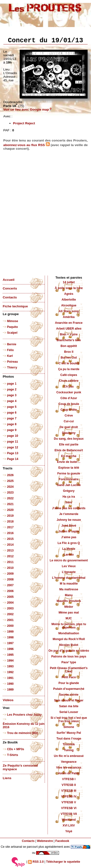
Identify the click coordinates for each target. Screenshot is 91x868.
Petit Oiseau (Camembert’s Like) (69, 670)
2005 (10, 597)
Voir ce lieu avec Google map (28, 109)
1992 (10, 672)
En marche (69, 456)
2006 (10, 591)
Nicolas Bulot (69, 645)
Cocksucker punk (69, 392)
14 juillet (69, 282)
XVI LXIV (69, 826)
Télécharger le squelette (63, 862)
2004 (10, 603)
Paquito (12, 327)
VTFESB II (69, 785)
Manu (69, 595)
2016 (10, 533)
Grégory (69, 491)
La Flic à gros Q (69, 543)
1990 (10, 684)
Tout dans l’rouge (69, 739)
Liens (7, 778)
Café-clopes (69, 375)
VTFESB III (69, 791)
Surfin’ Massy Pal (69, 733)
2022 (10, 498)
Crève (69, 416)
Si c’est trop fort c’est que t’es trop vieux (69, 720)
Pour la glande (69, 683)
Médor (69, 607)
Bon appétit (69, 346)
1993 (10, 666)
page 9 (12, 430)
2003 (10, 608)
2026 (10, 475)
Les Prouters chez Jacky (24, 715)
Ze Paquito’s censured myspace (20, 767)
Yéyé (69, 831)
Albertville (69, 300)
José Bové (69, 526)
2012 (10, 556)
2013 (10, 550)
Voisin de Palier (69, 773)
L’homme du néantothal (69, 578)
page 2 (12, 389)
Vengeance (69, 762)
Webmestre (45, 841)
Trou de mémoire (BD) (23, 733)
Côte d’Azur (69, 398)
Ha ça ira (69, 497)
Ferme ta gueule (69, 473)
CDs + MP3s (16, 749)
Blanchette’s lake (69, 340)
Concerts (10, 288)
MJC (69, 618)
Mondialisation (69, 633)
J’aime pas (69, 537)
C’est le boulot (69, 363)
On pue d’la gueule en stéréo (69, 651)
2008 (10, 579)
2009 (10, 574)
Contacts (10, 297)
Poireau (12, 362)
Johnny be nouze (69, 520)
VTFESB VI (69, 808)
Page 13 (13, 453)
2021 (10, 504)
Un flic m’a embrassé (69, 756)
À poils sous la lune (69, 288)
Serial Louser (69, 712)
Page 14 (13, 459)
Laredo (69, 555)
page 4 (12, 401)
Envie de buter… (69, 462)
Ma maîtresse (69, 589)
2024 (10, 487)
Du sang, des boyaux (69, 439)
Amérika (69, 317)
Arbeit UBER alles (69, 329)
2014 (10, 545)
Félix (10, 350)
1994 (10, 661)
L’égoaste (69, 572)
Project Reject (24, 123)
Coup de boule (69, 404)
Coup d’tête (69, 410)
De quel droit (69, 427)
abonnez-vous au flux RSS (27, 145)
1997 (10, 643)
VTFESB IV (69, 797)
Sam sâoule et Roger (69, 700)
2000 (10, 626)
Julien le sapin (69, 531)
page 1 (12, 384)
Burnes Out (69, 358)
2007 (10, 585)
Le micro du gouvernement (69, 560)
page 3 (12, 395)
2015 (10, 539)
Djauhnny (69, 433)
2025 (10, 481)
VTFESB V (69, 802)
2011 (10, 562)
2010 (10, 568)
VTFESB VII (69, 814)
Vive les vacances (69, 768)
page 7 (12, 418)
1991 (10, 678)
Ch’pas (69, 387)
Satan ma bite (69, 706)
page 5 (12, 407)
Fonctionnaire (69, 479)
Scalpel (12, 333)
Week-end (69, 820)
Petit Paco (69, 677)
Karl (10, 356)
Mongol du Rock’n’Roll (69, 639)
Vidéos (8, 700)
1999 (10, 632)
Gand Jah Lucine (69, 485)
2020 (10, 510)
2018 (10, 522)
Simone (69, 727)
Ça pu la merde (69, 369)
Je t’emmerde (69, 514)
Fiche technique (15, 306)
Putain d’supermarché (69, 689)
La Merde (69, 549)
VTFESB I (69, 779)
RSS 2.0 (36, 862)
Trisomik (69, 744)
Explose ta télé (69, 468)
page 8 (12, 424)
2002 (10, 614)
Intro (69, 502)
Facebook (62, 841)
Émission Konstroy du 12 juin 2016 (24, 726)
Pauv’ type (69, 662)
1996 (10, 649)
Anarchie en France (69, 323)
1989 (10, 690)
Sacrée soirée (69, 695)
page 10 (13, 436)
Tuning (69, 750)
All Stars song (69, 311)
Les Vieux (69, 566)
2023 (10, 493)
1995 (10, 655)
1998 (10, 637)
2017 (10, 527)
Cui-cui (69, 421)
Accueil (8, 280)
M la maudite (69, 584)
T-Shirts (13, 755)
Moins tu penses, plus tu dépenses (69, 626)
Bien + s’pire (69, 334)
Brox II (69, 352)
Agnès (69, 294)
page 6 (12, 413)
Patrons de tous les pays (69, 656)
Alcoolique (69, 305)
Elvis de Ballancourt (69, 450)
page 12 (13, 447)
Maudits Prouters (69, 601)
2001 (10, 620)
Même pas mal (69, 613)
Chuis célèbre (69, 381)
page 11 (13, 442)
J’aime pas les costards (69, 508)
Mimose (13, 321)
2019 (10, 516)
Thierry (12, 367)
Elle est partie (69, 445)
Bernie (12, 344)
